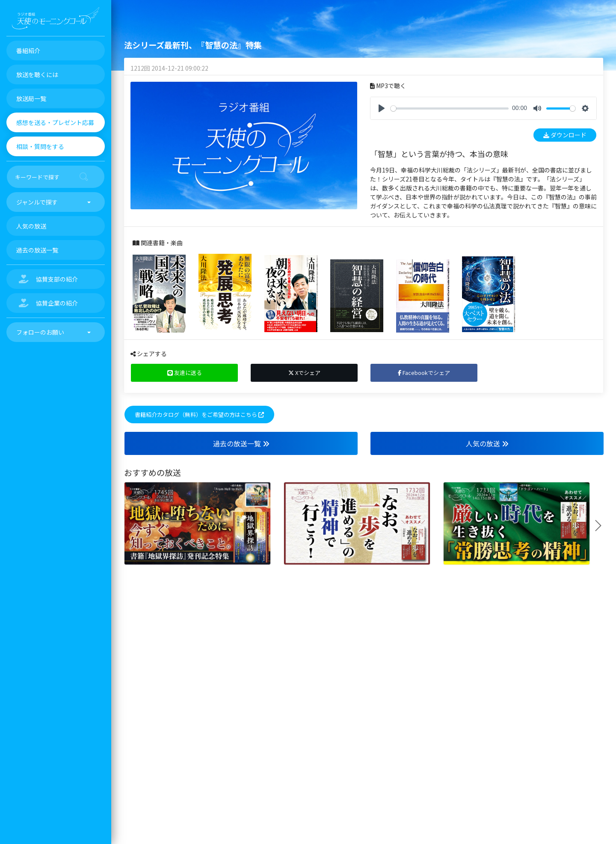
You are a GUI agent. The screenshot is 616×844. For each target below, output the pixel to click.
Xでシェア (304, 373)
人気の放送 (487, 443)
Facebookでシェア (424, 373)
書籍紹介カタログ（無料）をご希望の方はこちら (199, 415)
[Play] (382, 108)
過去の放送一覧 (241, 443)
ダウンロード (565, 135)
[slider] (450, 108)
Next (601, 526)
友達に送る (185, 373)
